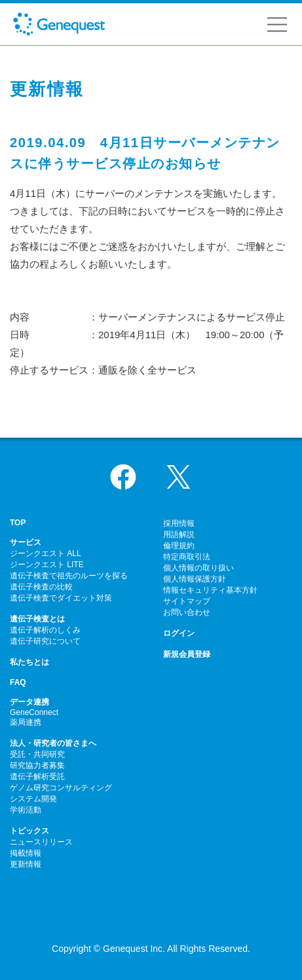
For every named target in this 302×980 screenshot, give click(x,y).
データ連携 (29, 702)
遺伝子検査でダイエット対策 (61, 598)
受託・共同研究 (37, 754)
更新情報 (26, 864)
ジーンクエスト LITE (47, 565)
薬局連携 (26, 722)
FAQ (18, 682)
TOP (18, 523)
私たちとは (29, 662)
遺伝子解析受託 (37, 777)
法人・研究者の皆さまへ (53, 743)
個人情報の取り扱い (198, 568)
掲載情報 (26, 853)
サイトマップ (187, 601)
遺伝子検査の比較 (41, 587)
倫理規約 (179, 546)
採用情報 (179, 523)
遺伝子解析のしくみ (45, 630)
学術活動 (26, 810)
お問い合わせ (187, 612)
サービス (26, 542)
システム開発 (33, 799)
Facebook (123, 477)
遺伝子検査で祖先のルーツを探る (69, 576)
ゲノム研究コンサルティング (61, 788)
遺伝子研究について (45, 641)
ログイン (179, 633)
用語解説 (179, 534)
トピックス (29, 831)
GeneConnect (34, 712)
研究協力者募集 (37, 765)
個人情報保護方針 (195, 579)
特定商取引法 (187, 557)
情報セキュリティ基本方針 (210, 590)
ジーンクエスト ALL (46, 553)
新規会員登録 (187, 654)
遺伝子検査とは (37, 619)
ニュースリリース (41, 842)
